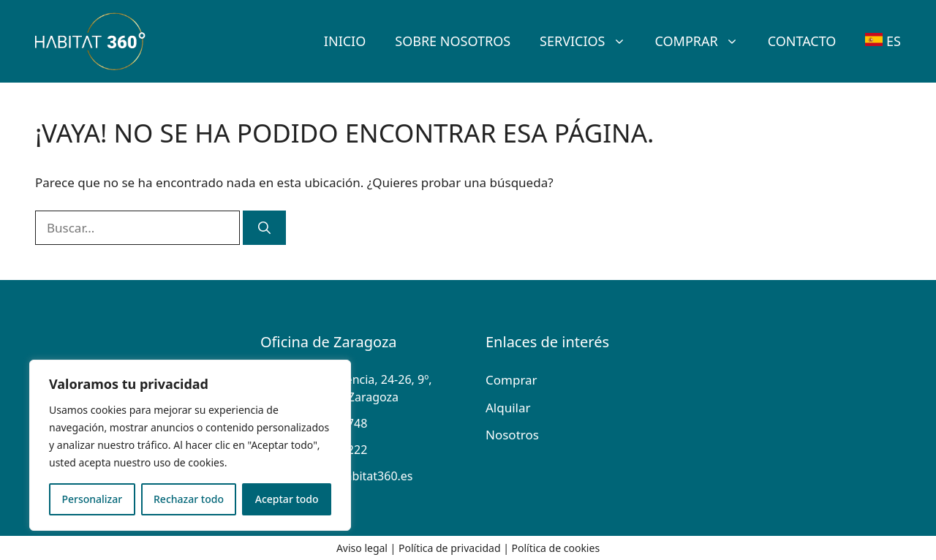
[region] (190, 445)
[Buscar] (264, 228)
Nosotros (512, 435)
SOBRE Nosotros (453, 41)
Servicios (590, 41)
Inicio (345, 41)
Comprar (704, 41)
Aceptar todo (287, 499)
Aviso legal (362, 548)
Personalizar (92, 499)
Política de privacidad (450, 548)
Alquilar (508, 408)
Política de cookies (556, 548)
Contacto (802, 41)
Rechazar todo (189, 499)
